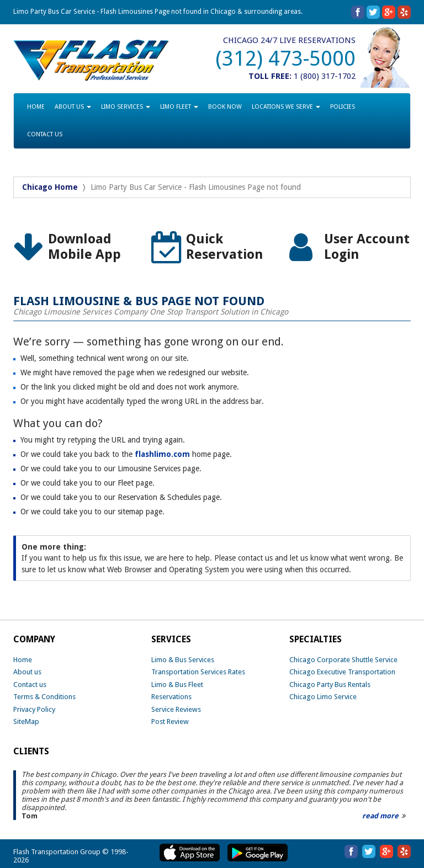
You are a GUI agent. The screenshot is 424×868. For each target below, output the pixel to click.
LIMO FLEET (179, 107)
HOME (36, 107)
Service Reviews (176, 709)
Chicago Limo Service (323, 697)
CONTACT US (45, 134)
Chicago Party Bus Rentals (330, 685)
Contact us (30, 685)
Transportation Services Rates (198, 672)
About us (27, 672)
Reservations (171, 697)
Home (23, 660)
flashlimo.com (162, 454)
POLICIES (343, 107)
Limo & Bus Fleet (177, 685)
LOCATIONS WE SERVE (286, 107)
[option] (74, 247)
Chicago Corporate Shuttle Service (343, 660)
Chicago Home (50, 187)
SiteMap (26, 721)
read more (380, 816)
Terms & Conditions (44, 697)
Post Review (170, 721)
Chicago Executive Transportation (342, 672)
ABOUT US (73, 107)
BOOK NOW (225, 107)
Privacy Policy (34, 709)
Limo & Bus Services (183, 660)
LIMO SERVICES (126, 107)
